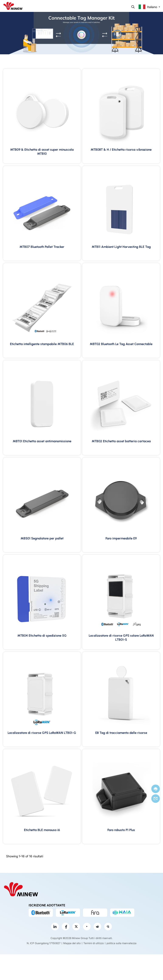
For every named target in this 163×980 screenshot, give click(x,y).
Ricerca (133, 7)
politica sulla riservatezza (122, 943)
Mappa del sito (72, 943)
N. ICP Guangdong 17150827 (44, 943)
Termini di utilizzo (94, 943)
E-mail (156, 799)
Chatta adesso (156, 789)
